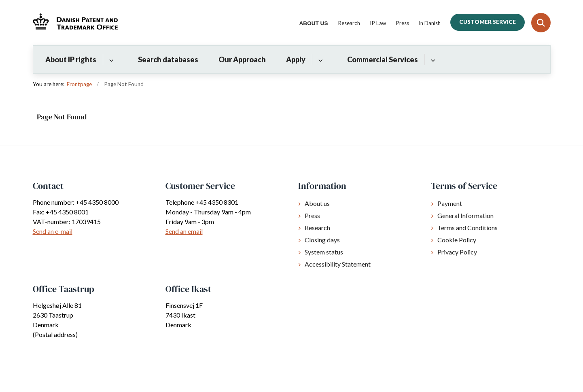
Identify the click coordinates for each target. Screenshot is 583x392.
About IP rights (71, 59)
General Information (465, 215)
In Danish (430, 23)
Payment (450, 203)
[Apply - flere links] (319, 59)
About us (317, 203)
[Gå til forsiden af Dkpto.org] (75, 22)
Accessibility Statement (338, 264)
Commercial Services (383, 59)
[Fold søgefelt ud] (541, 23)
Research (317, 228)
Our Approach (242, 59)
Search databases (168, 59)
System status (324, 252)
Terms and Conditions (467, 228)
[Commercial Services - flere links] (432, 59)
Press (312, 215)
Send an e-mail (53, 231)
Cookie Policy (457, 240)
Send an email (184, 231)
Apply (296, 59)
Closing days (322, 240)
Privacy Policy (457, 252)
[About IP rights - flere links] (110, 59)
